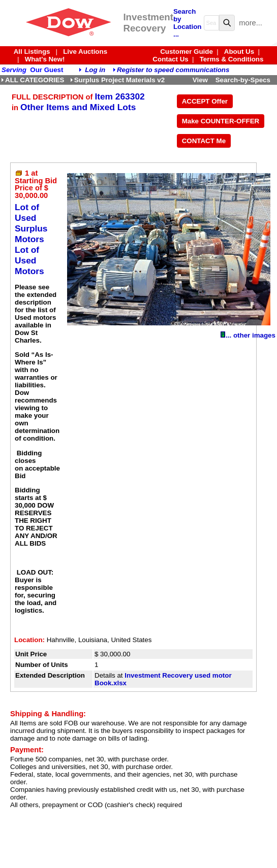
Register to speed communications (173, 70)
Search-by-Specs (243, 80)
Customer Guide (187, 52)
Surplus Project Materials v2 (118, 80)
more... (251, 23)
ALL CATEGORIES (33, 80)
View (200, 80)
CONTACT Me (204, 141)
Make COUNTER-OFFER (221, 121)
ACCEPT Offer (205, 101)
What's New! (45, 59)
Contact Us (170, 59)
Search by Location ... (188, 23)
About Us (239, 52)
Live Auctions (85, 52)
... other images (248, 335)
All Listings (32, 52)
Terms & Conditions (232, 59)
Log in (95, 70)
